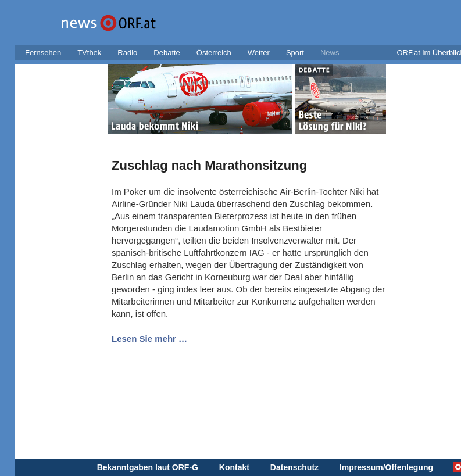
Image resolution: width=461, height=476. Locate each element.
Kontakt (234, 467)
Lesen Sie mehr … (149, 339)
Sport (295, 53)
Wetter (259, 53)
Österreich (214, 53)
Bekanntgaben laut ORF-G (148, 467)
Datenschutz (294, 467)
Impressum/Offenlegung (386, 467)
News (330, 53)
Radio (127, 53)
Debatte (167, 53)
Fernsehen (43, 53)
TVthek (89, 53)
